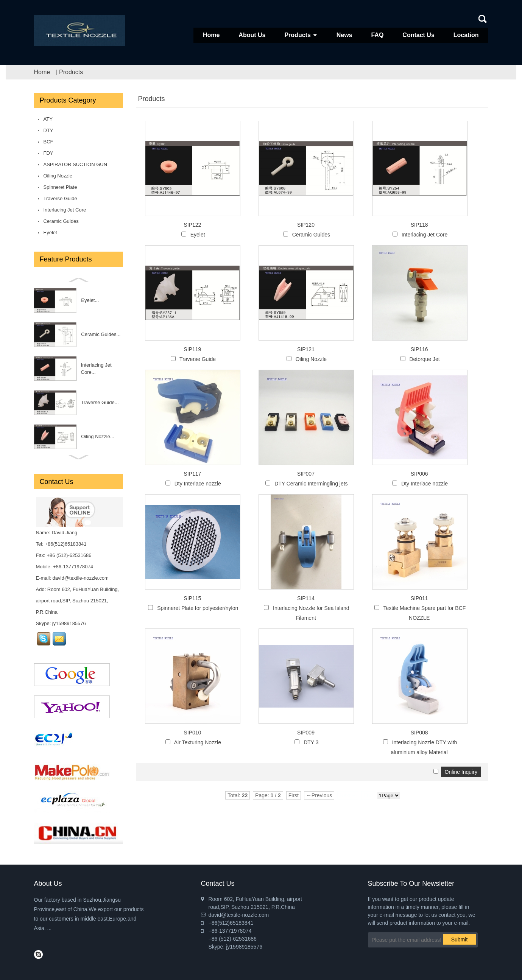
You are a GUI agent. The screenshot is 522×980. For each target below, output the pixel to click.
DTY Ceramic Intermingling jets (311, 484)
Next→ (348, 795)
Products (297, 35)
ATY (48, 119)
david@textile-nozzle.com (81, 578)
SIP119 (192, 349)
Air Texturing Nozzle (198, 742)
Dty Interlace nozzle (198, 484)
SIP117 (192, 474)
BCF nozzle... (78, 334)
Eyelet (50, 233)
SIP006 (419, 474)
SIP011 (419, 598)
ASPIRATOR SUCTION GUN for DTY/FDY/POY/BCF (76, 166)
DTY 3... (84, 402)
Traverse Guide (60, 198)
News (344, 35)
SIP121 (306, 349)
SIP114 (306, 598)
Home (211, 35)
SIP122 (192, 225)
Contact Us (418, 35)
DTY (48, 130)
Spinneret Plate (60, 187)
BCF (48, 142)
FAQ (377, 35)
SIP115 (192, 598)
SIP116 (419, 349)
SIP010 (192, 733)
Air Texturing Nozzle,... (88, 368)
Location (466, 35)
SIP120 (306, 225)
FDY (48, 153)
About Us (252, 35)
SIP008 (419, 733)
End (368, 795)
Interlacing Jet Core (65, 210)
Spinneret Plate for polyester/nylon (198, 608)
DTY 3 (311, 742)
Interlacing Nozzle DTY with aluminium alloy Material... (88, 437)
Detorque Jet (424, 359)
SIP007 (306, 474)
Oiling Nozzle (58, 176)
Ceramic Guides (61, 221)
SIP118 (419, 225)
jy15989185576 (69, 623)
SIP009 (306, 733)
